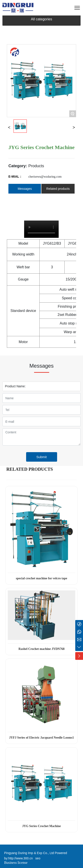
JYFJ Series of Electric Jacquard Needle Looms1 (41, 738)
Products (36, 166)
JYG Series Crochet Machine (41, 826)
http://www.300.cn (20, 858)
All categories (41, 19)
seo (37, 858)
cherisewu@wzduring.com (45, 177)
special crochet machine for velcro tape (41, 578)
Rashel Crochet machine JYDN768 (42, 649)
